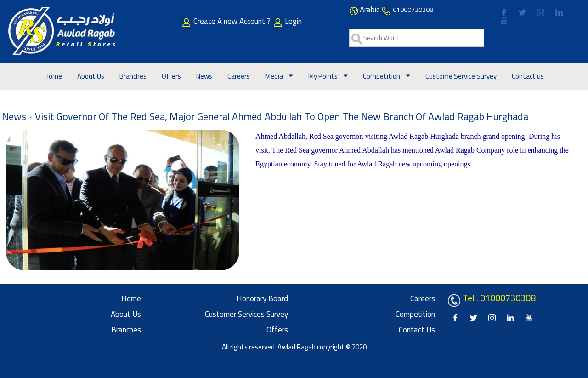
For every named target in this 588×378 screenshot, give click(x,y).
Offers (171, 76)
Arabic (370, 10)
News (204, 76)
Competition (382, 76)
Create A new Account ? (239, 21)
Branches (133, 76)
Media (275, 76)
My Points (324, 76)
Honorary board (262, 298)
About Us (91, 76)
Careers (239, 76)
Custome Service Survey (461, 76)
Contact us (528, 76)
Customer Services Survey (246, 314)
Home (53, 76)
